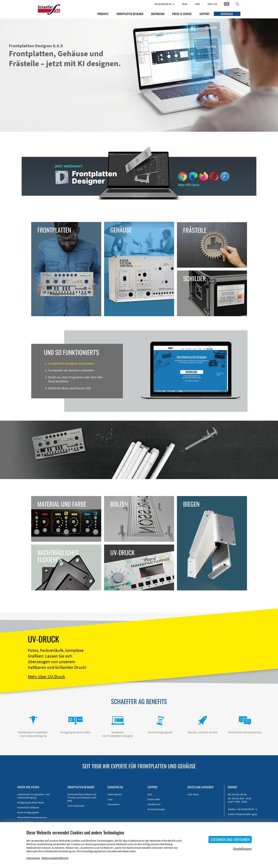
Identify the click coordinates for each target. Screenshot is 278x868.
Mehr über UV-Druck (46, 676)
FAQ (150, 794)
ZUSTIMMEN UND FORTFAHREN (230, 839)
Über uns (212, 4)
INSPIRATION (158, 14)
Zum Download (76, 806)
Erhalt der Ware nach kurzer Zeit (69, 388)
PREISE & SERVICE (182, 14)
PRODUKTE (103, 14)
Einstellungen (242, 849)
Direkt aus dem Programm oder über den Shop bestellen (75, 379)
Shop (184, 4)
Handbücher (154, 804)
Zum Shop (193, 794)
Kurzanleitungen (156, 809)
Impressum (113, 804)
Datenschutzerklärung (55, 858)
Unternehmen (115, 794)
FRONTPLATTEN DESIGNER (130, 14)
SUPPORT (205, 14)
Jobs (197, 4)
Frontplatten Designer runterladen (71, 363)
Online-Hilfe (154, 799)
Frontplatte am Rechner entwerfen (71, 370)
